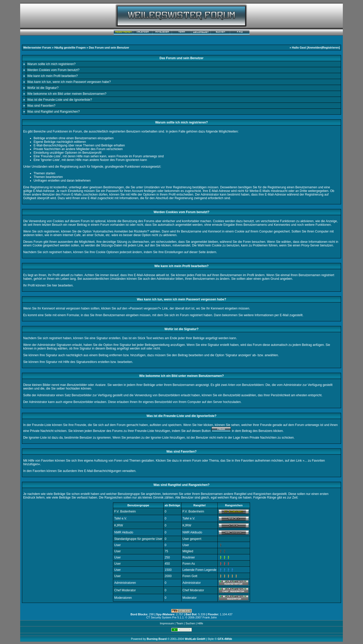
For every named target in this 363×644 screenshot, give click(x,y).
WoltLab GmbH (195, 639)
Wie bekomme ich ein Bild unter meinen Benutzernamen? (67, 94)
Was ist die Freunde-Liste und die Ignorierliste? (59, 100)
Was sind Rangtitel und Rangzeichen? (53, 112)
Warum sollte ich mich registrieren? (51, 64)
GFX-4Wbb (225, 639)
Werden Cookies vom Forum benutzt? (53, 70)
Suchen (190, 623)
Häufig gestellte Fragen (70, 48)
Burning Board (157, 639)
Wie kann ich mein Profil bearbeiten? (52, 76)
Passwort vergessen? (145, 308)
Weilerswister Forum (37, 48)
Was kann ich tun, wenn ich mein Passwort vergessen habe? (69, 82)
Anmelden (315, 48)
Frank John (210, 617)
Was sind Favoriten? (41, 106)
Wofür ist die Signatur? (43, 88)
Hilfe (200, 623)
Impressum (167, 623)
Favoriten (39, 471)
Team (180, 623)
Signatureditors (86, 362)
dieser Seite (197, 252)
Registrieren (330, 48)
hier (55, 285)
